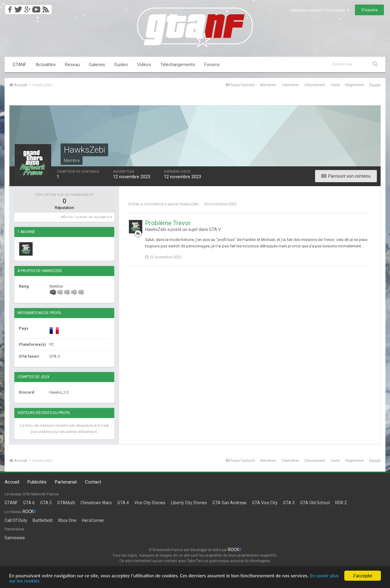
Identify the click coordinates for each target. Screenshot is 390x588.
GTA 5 (46, 503)
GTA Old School (315, 503)
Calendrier (290, 85)
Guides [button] (121, 65)
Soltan (134, 204)
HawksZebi (189, 204)
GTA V (215, 229)
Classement (315, 85)
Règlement (355, 85)
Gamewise (15, 538)
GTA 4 (123, 503)
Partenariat (66, 482)
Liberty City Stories (189, 503)
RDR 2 (341, 503)
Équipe (375, 85)
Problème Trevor (168, 223)
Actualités (46, 65)
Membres (268, 85)
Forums (212, 65)
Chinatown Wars (96, 503)
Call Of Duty (16, 520)
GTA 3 (289, 503)
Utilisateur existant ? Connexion (320, 10)
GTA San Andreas (229, 503)
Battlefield (43, 520)
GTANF (19, 65)
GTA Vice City (265, 503)
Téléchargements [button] (178, 65)
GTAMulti (66, 503)
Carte (335, 85)
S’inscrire (369, 10)
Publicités (37, 482)
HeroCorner (93, 520)
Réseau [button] (72, 65)
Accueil (12, 482)
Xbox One (67, 520)
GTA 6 (29, 503)
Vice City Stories (150, 503)
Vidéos (144, 65)
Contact (93, 482)
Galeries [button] (97, 65)
